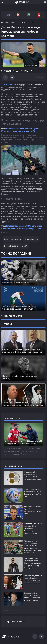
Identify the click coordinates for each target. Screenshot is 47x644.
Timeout (7, 324)
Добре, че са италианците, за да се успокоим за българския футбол (19, 308)
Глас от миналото (12, 239)
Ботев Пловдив (11, 246)
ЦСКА (6, 97)
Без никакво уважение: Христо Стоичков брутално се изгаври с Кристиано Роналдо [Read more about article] (23, 404)
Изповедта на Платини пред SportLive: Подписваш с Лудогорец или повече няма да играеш (33, 528)
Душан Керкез (31, 239)
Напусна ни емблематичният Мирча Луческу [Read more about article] (20, 377)
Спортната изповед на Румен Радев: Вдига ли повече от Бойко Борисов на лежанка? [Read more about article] (22, 351)
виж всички (8, 611)
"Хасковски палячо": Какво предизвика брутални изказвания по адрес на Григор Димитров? (33, 563)
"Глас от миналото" (10, 84)
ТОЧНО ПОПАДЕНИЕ (16, 253)
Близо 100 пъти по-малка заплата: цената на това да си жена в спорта (22, 281)
